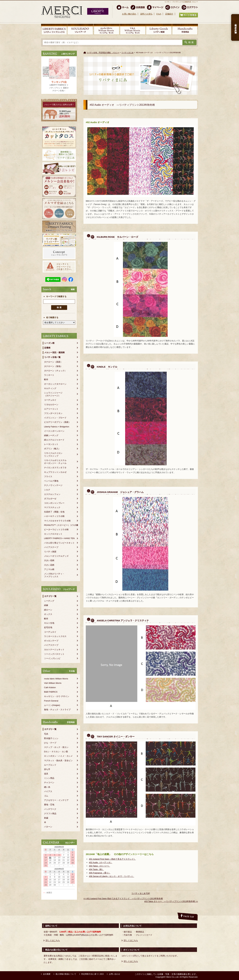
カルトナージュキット (54, 649)
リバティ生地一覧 (52, 357)
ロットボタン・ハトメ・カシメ (58, 756)
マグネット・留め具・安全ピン (58, 761)
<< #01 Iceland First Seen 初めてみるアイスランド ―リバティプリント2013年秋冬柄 (123, 899)
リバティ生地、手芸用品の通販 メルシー (103, 53)
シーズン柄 (49, 343)
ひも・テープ (50, 743)
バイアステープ (51, 547)
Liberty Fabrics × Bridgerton (57, 427)
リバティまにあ (127, 53)
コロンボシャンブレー (54, 503)
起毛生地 (48, 627)
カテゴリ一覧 (50, 596)
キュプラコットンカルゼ (55, 472)
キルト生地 (49, 623)
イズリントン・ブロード (55, 418)
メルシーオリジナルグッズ (56, 556)
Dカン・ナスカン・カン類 (56, 752)
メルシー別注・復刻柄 (54, 352)
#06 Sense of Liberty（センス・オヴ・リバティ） (112, 876)
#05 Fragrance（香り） (100, 873)
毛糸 (46, 734)
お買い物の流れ (129, 14)
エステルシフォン (52, 494)
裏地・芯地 (49, 805)
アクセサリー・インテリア (56, 800)
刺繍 (46, 818)
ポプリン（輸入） (52, 449)
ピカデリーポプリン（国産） (57, 422)
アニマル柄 (49, 569)
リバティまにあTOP (141, 893)
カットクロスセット (53, 534)
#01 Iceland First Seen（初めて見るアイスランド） (112, 859)
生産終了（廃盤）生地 (54, 512)
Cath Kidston (50, 687)
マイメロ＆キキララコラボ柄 (57, 521)
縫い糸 (47, 787)
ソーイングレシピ (52, 658)
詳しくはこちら (53, 940)
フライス (48, 477)
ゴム (46, 796)
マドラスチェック (52, 507)
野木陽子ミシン (51, 738)
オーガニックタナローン (55, 384)
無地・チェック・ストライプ (57, 710)
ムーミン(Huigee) (52, 705)
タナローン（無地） (53, 366)
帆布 (46, 379)
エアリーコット (51, 409)
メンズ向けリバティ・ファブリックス (54, 575)
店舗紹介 (169, 14)
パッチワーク (50, 809)
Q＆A (159, 14)
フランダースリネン (53, 413)
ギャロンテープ (51, 641)
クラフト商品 (50, 814)
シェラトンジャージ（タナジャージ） (53, 394)
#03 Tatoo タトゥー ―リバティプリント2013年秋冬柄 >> (171, 901)
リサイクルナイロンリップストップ (53, 455)
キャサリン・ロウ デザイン (57, 696)
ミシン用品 (49, 778)
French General (51, 701)
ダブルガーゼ (50, 499)
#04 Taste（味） (96, 869)
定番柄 (47, 348)
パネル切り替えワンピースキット (59, 543)
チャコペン (49, 782)
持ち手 (47, 769)
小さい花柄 (49, 565)
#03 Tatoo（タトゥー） (100, 866)
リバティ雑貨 (50, 552)
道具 (46, 774)
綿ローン (48, 610)
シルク (47, 490)
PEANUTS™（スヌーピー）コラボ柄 (61, 525)
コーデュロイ (50, 400)
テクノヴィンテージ (53, 485)
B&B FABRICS (51, 692)
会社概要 (47, 974)
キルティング (50, 388)
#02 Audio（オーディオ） (101, 862)
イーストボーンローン (54, 431)
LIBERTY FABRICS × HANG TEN (59, 538)
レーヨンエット (51, 444)
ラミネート (49, 375)
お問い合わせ (114, 974)
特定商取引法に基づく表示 (93, 974)
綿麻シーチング (51, 435)
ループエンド (50, 765)
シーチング (49, 601)
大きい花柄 (49, 560)
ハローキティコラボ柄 (54, 516)
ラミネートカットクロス (55, 636)
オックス (48, 614)
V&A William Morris (53, 683)
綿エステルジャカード (54, 440)
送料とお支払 (146, 14)
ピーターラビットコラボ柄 (56, 530)
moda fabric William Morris (56, 679)
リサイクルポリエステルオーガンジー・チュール (55, 462)
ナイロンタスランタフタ (55, 468)
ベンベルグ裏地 (51, 481)
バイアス (48, 791)
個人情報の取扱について (66, 974)
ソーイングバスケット (54, 654)
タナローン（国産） (53, 362)
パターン (48, 827)
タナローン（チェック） (55, 371)
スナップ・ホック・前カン (56, 747)
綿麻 (46, 605)
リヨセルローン (51, 405)
